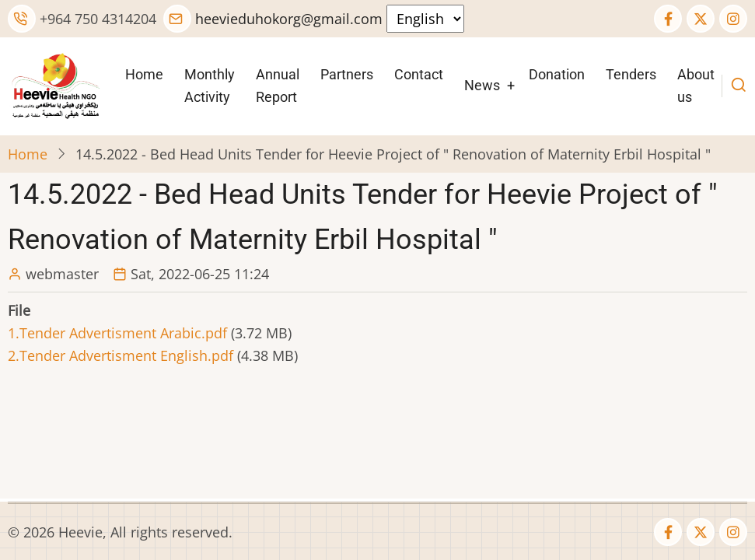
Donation (557, 74)
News (482, 85)
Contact (419, 74)
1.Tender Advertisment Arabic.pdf (117, 333)
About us (696, 86)
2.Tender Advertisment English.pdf (121, 355)
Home (144, 74)
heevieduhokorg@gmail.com (273, 19)
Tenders (631, 74)
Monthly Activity (210, 86)
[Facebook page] (668, 19)
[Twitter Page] (701, 19)
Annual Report (278, 86)
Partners (347, 74)
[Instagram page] (733, 19)
